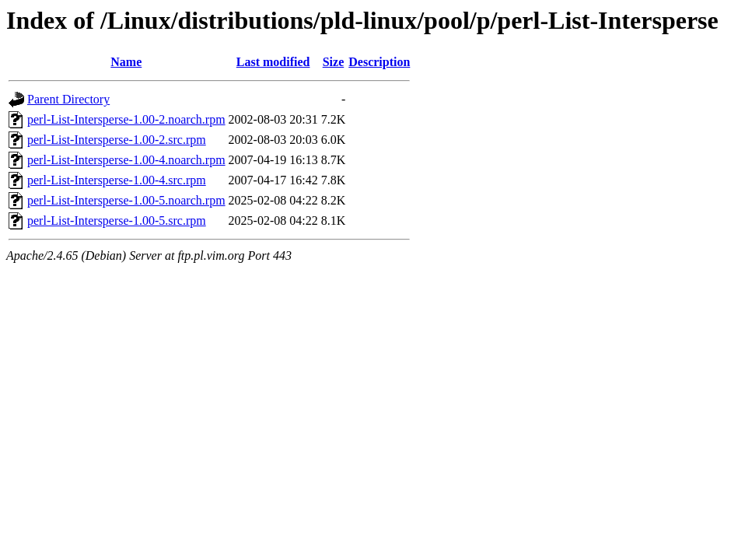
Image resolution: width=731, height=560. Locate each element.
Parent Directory (68, 99)
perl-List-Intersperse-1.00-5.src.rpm (117, 220)
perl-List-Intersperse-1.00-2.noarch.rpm (126, 119)
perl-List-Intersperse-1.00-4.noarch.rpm (126, 160)
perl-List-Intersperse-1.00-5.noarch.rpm (126, 200)
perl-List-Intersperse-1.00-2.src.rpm (117, 140)
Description (379, 62)
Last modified (273, 62)
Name (126, 62)
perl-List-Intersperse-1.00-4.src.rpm (117, 180)
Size (334, 62)
